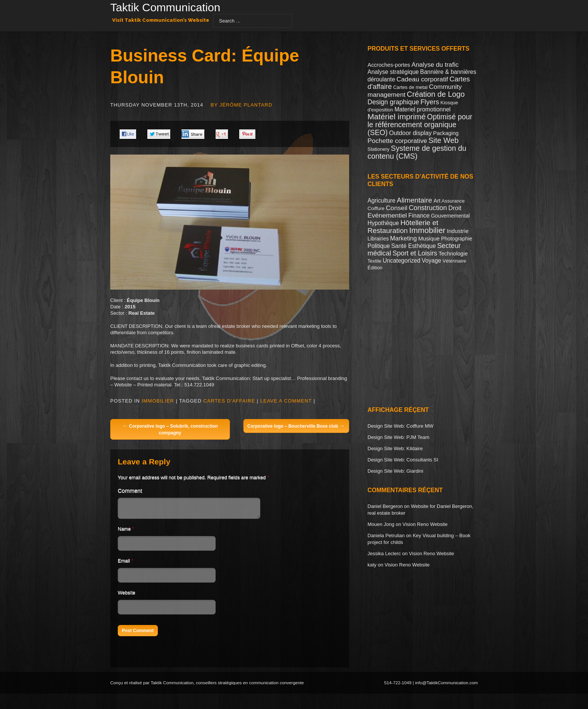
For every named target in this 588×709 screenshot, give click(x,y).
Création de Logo (436, 94)
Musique (429, 238)
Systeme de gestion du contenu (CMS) (417, 152)
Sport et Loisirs (415, 253)
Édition (375, 268)
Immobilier (158, 401)
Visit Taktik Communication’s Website (161, 20)
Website (127, 595)
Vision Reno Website (425, 524)
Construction (428, 208)
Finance (419, 216)
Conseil (397, 208)
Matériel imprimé (397, 116)
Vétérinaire (454, 261)
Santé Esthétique (413, 246)
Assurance (453, 201)
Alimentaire (414, 200)
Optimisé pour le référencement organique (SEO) (420, 125)
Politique (379, 246)
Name (124, 531)
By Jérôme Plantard (242, 105)
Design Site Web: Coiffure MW (400, 426)
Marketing (403, 238)
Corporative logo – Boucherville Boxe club (296, 426)
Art (437, 201)
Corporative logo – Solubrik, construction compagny (170, 429)
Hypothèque (383, 223)
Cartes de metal (410, 87)
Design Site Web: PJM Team (398, 437)
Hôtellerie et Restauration (403, 227)
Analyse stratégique (393, 72)
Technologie (453, 254)
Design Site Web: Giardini (395, 471)
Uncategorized (401, 261)
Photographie (457, 239)
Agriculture (381, 201)
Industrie (457, 231)
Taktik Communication (165, 8)
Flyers (430, 102)
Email (124, 563)
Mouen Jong (381, 524)
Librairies (378, 239)
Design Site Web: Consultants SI (403, 460)
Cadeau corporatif (422, 79)
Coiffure (376, 208)
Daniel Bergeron (385, 506)
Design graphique (393, 102)
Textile (374, 261)
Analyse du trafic (435, 65)
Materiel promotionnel (423, 109)
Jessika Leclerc (384, 554)
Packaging (446, 133)
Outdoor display (410, 133)
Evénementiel (387, 215)
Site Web (444, 140)
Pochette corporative (397, 141)
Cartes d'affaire (229, 401)
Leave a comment (286, 401)
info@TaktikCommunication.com (446, 685)
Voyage (432, 261)
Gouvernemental (450, 216)
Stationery (379, 149)
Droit (455, 208)
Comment (130, 490)
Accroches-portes (389, 65)
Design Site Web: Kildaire (395, 448)
